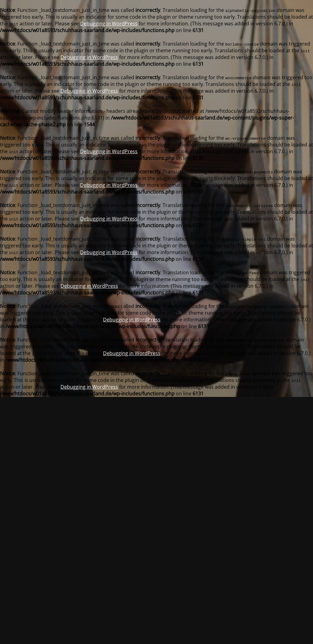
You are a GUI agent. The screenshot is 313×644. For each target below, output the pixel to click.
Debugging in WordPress (109, 24)
